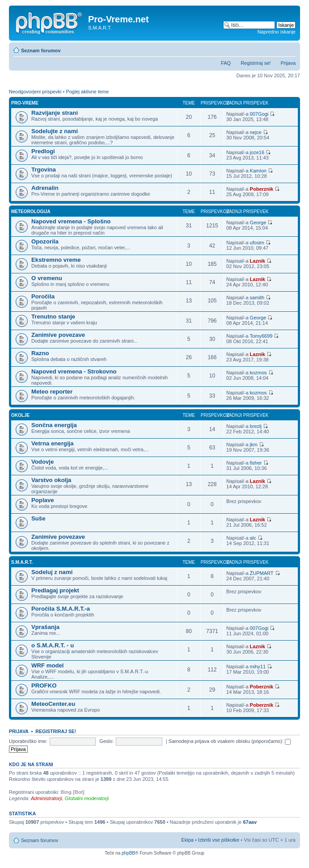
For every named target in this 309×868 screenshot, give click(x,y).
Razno (40, 353)
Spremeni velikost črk (289, 49)
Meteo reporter (52, 392)
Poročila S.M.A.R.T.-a (61, 609)
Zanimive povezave (58, 335)
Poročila (43, 296)
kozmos (258, 373)
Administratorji (47, 798)
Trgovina (44, 170)
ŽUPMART (262, 573)
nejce (256, 132)
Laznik (258, 261)
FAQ (226, 63)
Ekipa (187, 840)
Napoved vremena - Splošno (71, 221)
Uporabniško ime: (28, 741)
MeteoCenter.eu (53, 704)
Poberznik (262, 189)
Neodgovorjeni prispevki (35, 92)
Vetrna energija (53, 443)
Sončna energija (54, 425)
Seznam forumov (41, 50)
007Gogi (259, 114)
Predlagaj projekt (55, 590)
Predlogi (43, 151)
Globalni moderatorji (87, 798)
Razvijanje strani (55, 113)
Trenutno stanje (53, 317)
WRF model (48, 665)
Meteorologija (31, 212)
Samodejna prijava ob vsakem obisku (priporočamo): (230, 741)
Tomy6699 (261, 336)
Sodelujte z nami (55, 131)
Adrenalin (45, 188)
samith (257, 298)
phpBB (128, 853)
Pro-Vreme (25, 103)
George (258, 222)
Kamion (258, 171)
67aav (250, 822)
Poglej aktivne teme (87, 92)
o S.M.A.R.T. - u (53, 645)
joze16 (257, 152)
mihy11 (258, 667)
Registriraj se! (256, 63)
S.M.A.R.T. (22, 562)
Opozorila (45, 241)
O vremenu (47, 278)
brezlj (256, 426)
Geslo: (106, 741)
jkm (254, 444)
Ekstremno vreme (56, 260)
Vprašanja (45, 627)
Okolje (20, 415)
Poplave (43, 500)
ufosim (257, 243)
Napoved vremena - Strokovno (74, 371)
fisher (256, 463)
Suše (38, 518)
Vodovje (42, 462)
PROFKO (44, 686)
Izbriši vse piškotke (219, 840)
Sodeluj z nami (52, 572)
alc (253, 538)
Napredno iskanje (276, 32)
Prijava (288, 63)
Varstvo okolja (51, 480)
